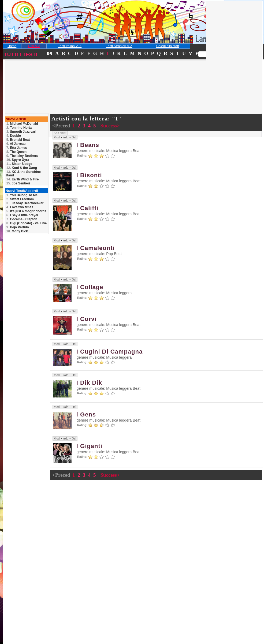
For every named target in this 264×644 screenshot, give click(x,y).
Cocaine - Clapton (22, 219)
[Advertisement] (44, 95)
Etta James (17, 148)
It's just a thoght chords (26, 211)
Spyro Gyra (18, 160)
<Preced (62, 126)
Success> (110, 126)
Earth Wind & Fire (23, 179)
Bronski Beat (18, 140)
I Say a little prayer (22, 215)
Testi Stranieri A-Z (119, 46)
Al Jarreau (16, 144)
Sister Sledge (19, 164)
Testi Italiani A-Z (70, 46)
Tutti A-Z (34, 46)
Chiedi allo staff (168, 46)
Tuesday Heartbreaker (25, 203)
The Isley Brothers (22, 156)
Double (14, 136)
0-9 (49, 54)
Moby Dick (17, 231)
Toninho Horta (19, 128)
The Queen (16, 152)
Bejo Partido (18, 227)
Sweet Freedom (20, 199)
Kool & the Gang (22, 168)
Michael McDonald (22, 124)
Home (12, 46)
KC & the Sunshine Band (23, 174)
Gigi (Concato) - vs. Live (27, 223)
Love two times (20, 207)
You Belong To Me (22, 195)
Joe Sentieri (18, 183)
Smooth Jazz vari (21, 132)
